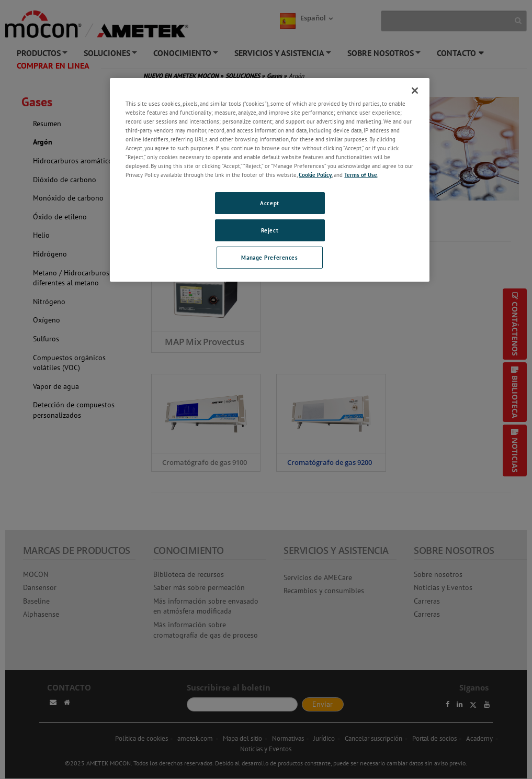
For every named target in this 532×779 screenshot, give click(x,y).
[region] (269, 180)
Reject (270, 230)
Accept (269, 203)
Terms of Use (361, 175)
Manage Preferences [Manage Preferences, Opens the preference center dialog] (269, 257)
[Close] (415, 91)
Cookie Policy (315, 175)
